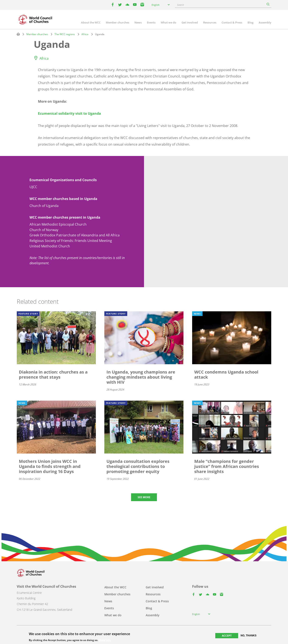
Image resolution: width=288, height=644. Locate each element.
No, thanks (249, 636)
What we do (168, 22)
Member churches (117, 22)
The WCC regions (65, 34)
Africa (85, 34)
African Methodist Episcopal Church (58, 224)
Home (18, 34)
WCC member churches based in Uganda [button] (63, 199)
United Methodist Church (50, 246)
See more (144, 497)
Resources (210, 22)
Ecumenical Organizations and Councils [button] (63, 180)
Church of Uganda (44, 206)
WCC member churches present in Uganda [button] (65, 217)
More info (105, 640)
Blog (250, 22)
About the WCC (91, 22)
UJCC (33, 187)
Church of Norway (44, 230)
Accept (227, 636)
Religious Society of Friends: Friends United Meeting (71, 241)
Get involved (190, 22)
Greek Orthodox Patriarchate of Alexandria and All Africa (75, 235)
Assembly (265, 22)
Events (151, 22)
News (138, 22)
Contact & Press (232, 22)
